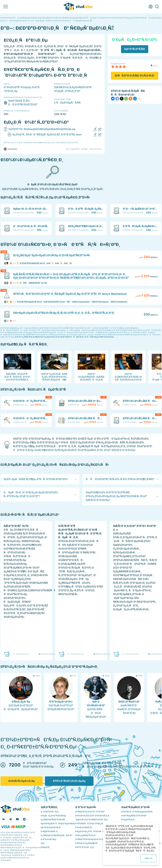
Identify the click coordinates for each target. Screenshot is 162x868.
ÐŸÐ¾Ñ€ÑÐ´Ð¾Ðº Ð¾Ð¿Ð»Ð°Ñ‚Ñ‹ (93, 824)
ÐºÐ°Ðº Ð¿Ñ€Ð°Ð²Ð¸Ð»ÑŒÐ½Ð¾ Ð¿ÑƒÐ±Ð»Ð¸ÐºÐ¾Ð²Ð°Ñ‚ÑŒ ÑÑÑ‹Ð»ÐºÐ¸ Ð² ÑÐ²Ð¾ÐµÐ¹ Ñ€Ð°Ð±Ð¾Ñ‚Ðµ (64, 337)
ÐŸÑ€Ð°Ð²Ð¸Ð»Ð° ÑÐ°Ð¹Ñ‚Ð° (90, 812)
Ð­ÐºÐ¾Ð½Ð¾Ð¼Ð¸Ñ (51, 827)
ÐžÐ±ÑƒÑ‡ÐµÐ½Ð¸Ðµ (22, 781)
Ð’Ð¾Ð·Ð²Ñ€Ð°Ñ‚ (84, 827)
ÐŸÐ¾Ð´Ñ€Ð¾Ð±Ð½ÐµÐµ (69, 781)
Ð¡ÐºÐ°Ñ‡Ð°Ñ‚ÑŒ (135, 49)
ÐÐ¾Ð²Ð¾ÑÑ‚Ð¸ (50, 812)
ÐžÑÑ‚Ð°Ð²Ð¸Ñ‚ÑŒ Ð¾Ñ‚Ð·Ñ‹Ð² (135, 76)
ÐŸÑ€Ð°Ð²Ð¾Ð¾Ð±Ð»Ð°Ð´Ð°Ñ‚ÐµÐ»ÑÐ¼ (96, 839)
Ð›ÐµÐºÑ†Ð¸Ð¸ (128, 820)
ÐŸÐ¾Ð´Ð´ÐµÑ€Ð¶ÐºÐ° (87, 843)
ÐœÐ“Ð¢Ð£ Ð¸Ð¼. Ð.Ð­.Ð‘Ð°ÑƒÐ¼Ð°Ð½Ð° (21, 103)
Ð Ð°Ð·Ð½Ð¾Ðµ (49, 839)
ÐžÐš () (148, 858)
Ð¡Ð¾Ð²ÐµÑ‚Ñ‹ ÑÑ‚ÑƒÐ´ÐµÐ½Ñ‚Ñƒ (58, 824)
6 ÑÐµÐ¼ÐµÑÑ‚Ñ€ (67, 103)
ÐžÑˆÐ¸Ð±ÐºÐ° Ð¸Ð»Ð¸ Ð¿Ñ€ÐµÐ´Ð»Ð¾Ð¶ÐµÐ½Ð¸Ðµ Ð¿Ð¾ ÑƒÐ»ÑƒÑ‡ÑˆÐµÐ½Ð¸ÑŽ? (41, 143)
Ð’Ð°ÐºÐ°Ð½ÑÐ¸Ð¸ (85, 847)
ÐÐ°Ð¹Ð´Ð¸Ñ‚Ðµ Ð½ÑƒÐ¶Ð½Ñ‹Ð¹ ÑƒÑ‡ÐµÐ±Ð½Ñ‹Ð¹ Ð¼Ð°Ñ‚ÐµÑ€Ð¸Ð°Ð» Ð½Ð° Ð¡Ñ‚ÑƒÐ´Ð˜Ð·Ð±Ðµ (74, 450)
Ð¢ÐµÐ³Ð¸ (45, 847)
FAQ (43, 843)
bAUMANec (11, 149)
